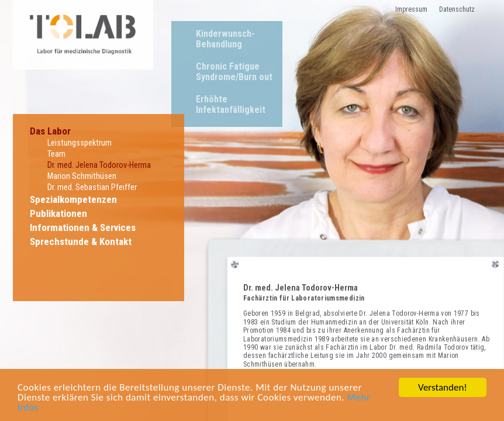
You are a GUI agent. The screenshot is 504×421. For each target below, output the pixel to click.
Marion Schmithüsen (82, 176)
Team (56, 154)
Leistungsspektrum (80, 143)
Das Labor (50, 131)
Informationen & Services (83, 227)
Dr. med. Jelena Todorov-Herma (99, 165)
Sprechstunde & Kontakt (81, 241)
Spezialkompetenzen (73, 199)
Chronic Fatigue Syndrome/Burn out (234, 72)
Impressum (411, 9)
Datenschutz (457, 9)
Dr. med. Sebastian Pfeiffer (92, 187)
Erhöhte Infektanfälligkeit (231, 104)
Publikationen (58, 213)
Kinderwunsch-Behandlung (225, 39)
